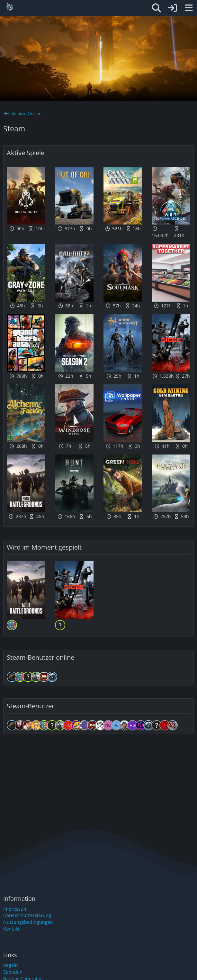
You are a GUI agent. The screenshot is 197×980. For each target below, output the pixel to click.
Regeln (11, 965)
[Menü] (189, 8)
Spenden (13, 972)
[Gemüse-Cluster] (52, 7)
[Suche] (157, 8)
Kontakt (11, 929)
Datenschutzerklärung (27, 915)
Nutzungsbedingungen (28, 922)
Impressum (15, 909)
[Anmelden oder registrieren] (173, 8)
